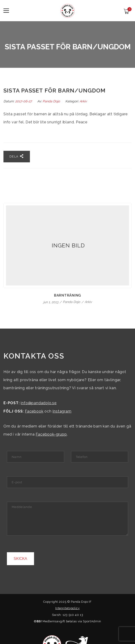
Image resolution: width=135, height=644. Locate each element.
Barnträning (67, 295)
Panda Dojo (51, 101)
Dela (17, 156)
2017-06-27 (24, 101)
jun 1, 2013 (51, 302)
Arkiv (83, 101)
